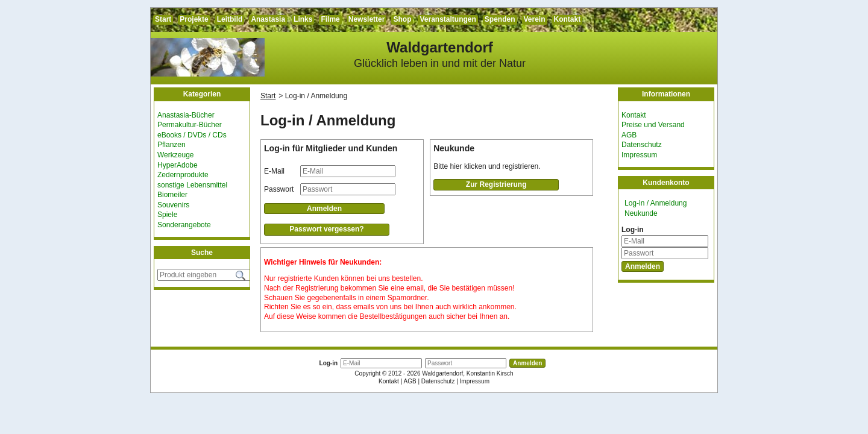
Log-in (633, 230)
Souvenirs (173, 205)
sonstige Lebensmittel (192, 185)
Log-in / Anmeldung (656, 203)
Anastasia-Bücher (186, 115)
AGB (629, 135)
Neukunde (641, 213)
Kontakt (568, 19)
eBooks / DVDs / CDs (192, 135)
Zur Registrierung (496, 184)
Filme (330, 19)
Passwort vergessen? (326, 229)
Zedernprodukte (183, 175)
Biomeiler (172, 195)
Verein (535, 19)
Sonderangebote (184, 225)
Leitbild (230, 19)
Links (303, 19)
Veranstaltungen (448, 19)
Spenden (500, 19)
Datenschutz (642, 145)
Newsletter (367, 19)
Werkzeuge (175, 155)
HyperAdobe (178, 165)
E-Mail (274, 171)
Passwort (279, 189)
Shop (402, 19)
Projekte (194, 19)
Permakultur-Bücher (190, 125)
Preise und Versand (653, 125)
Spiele (167, 215)
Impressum (639, 155)
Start (163, 19)
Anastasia (268, 19)
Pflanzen (171, 145)
